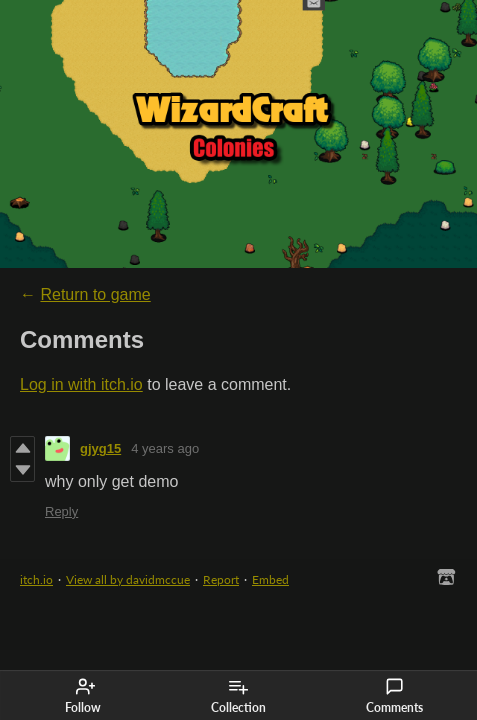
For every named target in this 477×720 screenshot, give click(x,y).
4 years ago (165, 448)
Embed (270, 579)
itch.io (36, 579)
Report (221, 579)
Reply (61, 511)
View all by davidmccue (128, 579)
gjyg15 (100, 448)
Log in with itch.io (81, 384)
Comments (394, 696)
